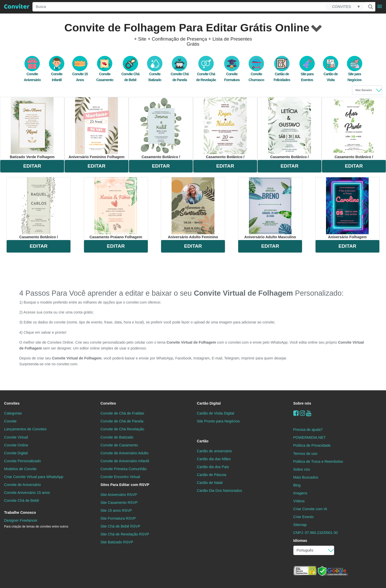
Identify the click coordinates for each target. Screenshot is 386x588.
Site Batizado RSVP (117, 542)
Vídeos (299, 501)
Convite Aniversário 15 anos (27, 493)
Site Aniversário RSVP (119, 495)
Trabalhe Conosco (20, 512)
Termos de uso (305, 454)
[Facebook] (296, 413)
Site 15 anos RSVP (116, 510)
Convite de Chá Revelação (122, 429)
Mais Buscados (306, 477)
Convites (12, 403)
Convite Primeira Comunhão (124, 469)
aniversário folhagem (347, 208)
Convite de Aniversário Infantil (125, 461)
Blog (297, 485)
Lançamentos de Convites (25, 429)
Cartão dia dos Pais (213, 467)
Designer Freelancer (36, 523)
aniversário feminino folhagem (96, 128)
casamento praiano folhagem (116, 208)
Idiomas (300, 541)
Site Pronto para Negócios (218, 421)
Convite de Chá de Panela (122, 421)
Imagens (300, 493)
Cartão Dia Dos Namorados (219, 491)
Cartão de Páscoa (212, 475)
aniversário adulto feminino (193, 208)
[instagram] (302, 413)
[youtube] (309, 413)
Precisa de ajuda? (308, 430)
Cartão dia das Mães (214, 459)
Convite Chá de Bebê (22, 501)
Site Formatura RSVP (118, 518)
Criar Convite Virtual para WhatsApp (34, 477)
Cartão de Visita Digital (215, 413)
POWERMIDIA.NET (310, 437)
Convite (10, 421)
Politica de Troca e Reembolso (318, 461)
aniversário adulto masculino (270, 208)
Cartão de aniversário (214, 451)
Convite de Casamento (119, 445)
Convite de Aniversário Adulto (125, 453)
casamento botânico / (161, 128)
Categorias (13, 413)
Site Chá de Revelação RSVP (125, 534)
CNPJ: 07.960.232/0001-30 (316, 533)
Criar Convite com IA (310, 509)
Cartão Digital (209, 403)
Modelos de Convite (20, 469)
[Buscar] (370, 7)
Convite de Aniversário (22, 485)
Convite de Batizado (117, 437)
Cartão (203, 441)
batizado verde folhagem (32, 128)
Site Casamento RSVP (119, 503)
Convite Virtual (16, 437)
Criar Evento (304, 517)
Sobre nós (302, 403)
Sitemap (300, 525)
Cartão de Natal (210, 483)
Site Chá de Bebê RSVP (120, 526)
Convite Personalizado (22, 461)
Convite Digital (16, 453)
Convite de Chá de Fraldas (122, 413)
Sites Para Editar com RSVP (125, 485)
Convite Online (16, 445)
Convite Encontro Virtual (120, 477)
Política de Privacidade (312, 445)
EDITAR (32, 166)
